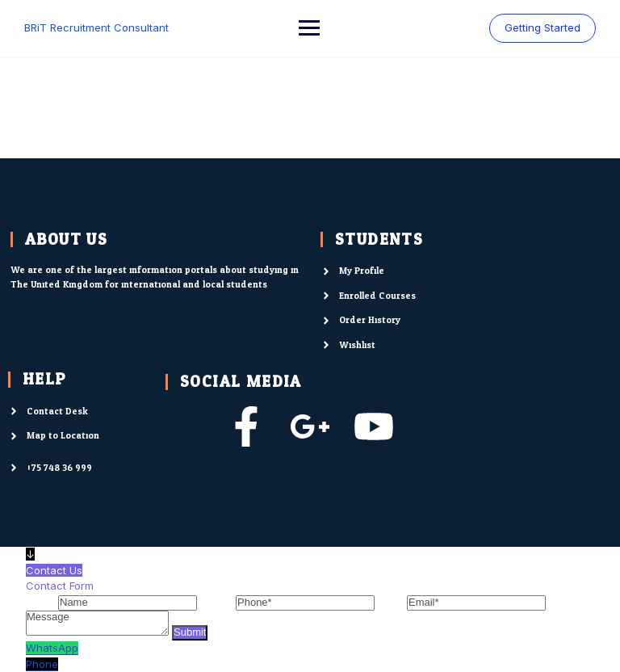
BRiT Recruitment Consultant (96, 27)
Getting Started (542, 27)
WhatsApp (52, 648)
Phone (42, 664)
